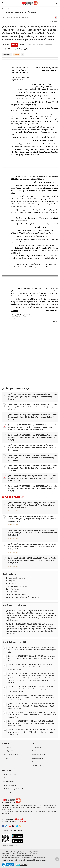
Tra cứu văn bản (37, 747)
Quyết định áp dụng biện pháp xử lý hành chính (22, 597)
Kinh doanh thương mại (14, 586)
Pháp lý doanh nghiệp (39, 755)
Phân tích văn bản (37, 751)
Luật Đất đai (31, 860)
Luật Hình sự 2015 (42, 860)
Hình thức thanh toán (10, 778)
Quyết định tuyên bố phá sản (16, 594)
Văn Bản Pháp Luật (8, 860)
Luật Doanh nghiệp (20, 860)
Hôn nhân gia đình (13, 511)
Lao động (9, 592)
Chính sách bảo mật (10, 785)
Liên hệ (6, 758)
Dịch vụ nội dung (37, 762)
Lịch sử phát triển (9, 751)
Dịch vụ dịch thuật (37, 758)
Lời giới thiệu (7, 747)
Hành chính (10, 589)
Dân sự (8, 581)
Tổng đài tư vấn (37, 765)
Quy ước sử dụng (9, 782)
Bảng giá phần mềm (10, 774)
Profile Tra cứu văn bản (11, 755)
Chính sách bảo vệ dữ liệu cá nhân (14, 789)
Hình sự (8, 583)
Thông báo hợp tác (9, 792)
